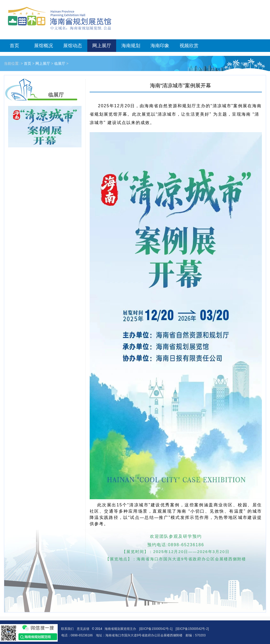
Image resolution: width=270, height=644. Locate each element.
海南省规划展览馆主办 (120, 629)
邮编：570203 (196, 635)
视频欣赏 (189, 46)
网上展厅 (102, 46)
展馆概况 (44, 46)
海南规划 (131, 46)
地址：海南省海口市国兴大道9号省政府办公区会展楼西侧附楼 (139, 635)
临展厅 (60, 63)
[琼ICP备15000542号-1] (156, 629)
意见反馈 (83, 629)
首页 (14, 46)
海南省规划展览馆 (60, 18)
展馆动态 (73, 46)
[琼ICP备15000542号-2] (192, 629)
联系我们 (67, 629)
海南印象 (160, 46)
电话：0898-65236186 (77, 635)
